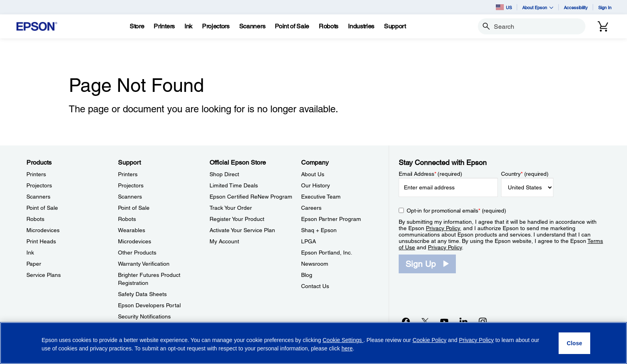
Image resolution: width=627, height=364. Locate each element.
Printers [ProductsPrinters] (36, 174)
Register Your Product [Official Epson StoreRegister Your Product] (237, 219)
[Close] (574, 343)
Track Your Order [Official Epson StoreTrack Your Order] (231, 208)
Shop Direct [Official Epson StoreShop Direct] (224, 174)
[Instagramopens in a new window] (483, 321)
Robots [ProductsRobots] (35, 219)
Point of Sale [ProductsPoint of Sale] (42, 208)
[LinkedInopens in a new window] (463, 321)
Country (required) (525, 174)
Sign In (605, 7)
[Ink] (188, 26)
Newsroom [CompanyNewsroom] (315, 264)
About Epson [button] (538, 7)
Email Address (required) (430, 174)
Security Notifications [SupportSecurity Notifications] (144, 316)
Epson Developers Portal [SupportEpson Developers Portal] (149, 305)
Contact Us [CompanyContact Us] (315, 286)
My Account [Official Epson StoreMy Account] (224, 241)
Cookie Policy (430, 340)
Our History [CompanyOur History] (315, 185)
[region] (313, 343)
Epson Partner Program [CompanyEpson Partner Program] (331, 219)
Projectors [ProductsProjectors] (39, 185)
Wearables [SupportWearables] (132, 230)
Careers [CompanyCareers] (311, 208)
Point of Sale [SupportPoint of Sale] (134, 208)
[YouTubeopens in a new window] (444, 321)
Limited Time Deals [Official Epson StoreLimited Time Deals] (234, 185)
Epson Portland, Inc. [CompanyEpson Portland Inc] (327, 253)
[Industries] (361, 26)
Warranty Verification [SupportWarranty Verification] (144, 264)
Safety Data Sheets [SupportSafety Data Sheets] (142, 294)
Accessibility (576, 7)
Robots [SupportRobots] (127, 219)
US (504, 7)
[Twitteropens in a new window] (425, 321)
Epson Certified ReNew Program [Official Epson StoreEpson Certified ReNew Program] (251, 197)
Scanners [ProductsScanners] (38, 197)
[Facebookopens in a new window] (406, 321)
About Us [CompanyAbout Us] (313, 174)
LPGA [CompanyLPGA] (309, 241)
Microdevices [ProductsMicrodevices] (43, 230)
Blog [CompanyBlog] (307, 275)
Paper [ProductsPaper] (34, 264)
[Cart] (603, 26)
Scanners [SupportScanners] (130, 197)
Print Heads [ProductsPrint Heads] (41, 241)
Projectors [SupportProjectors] (131, 185)
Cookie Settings (343, 340)
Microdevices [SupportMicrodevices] (135, 241)
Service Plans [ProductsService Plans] (44, 275)
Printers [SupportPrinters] (128, 174)
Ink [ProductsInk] (30, 253)
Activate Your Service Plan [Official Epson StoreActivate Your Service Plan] (242, 230)
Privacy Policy (443, 228)
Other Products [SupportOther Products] (137, 253)
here (347, 348)
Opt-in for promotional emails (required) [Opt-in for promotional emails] (456, 211)
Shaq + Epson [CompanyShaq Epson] (319, 230)
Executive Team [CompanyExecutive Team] (321, 197)
